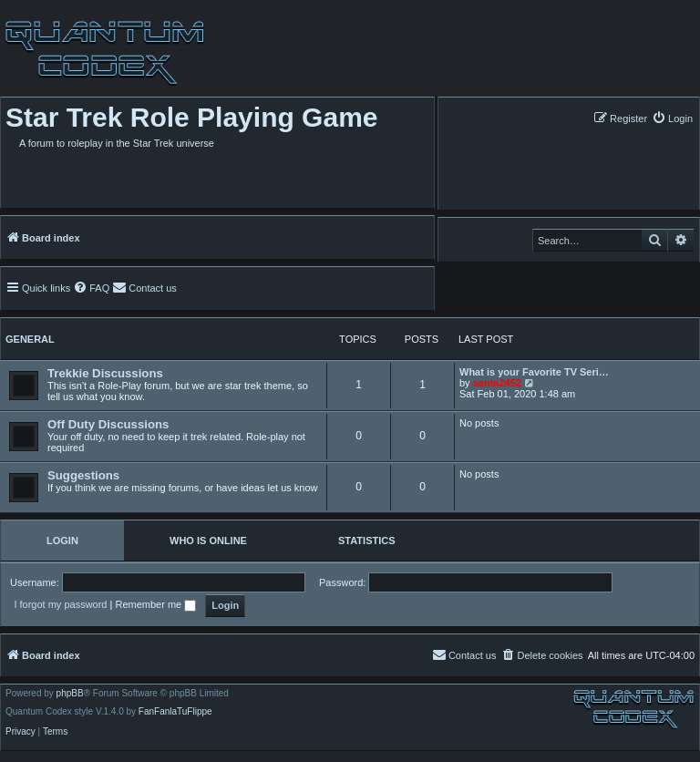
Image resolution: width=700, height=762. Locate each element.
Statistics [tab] (367, 541)
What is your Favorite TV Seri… (534, 372)
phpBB (70, 694)
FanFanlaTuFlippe (175, 712)
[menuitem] (672, 118)
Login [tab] (62, 541)
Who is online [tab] (208, 541)
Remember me (155, 604)
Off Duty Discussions (108, 424)
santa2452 (497, 383)
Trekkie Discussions (105, 373)
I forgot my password (60, 604)
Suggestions (83, 475)
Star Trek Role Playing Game (192, 117)
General (30, 339)
